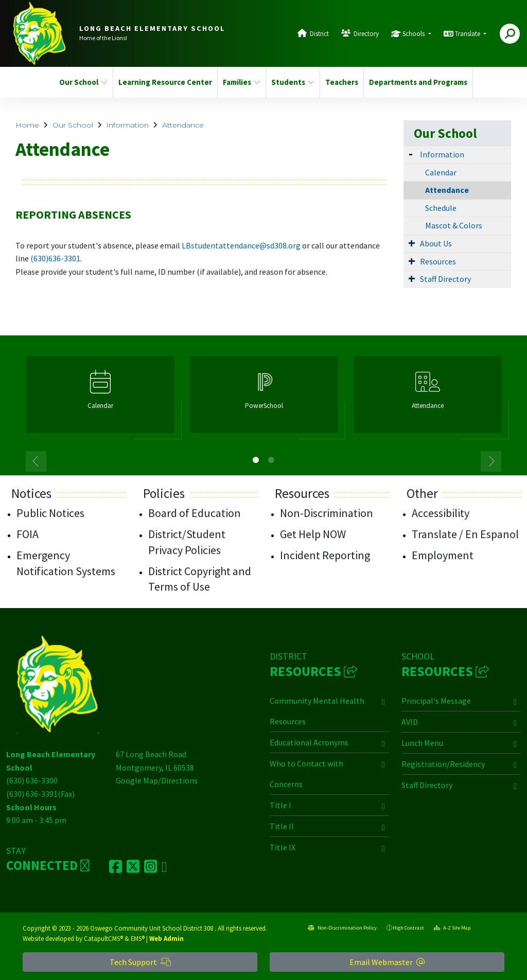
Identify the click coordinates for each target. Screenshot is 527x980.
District (319, 34)
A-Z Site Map (452, 928)
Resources (438, 261)
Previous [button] (36, 461)
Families (242, 82)
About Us (436, 243)
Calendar (441, 172)
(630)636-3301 (55, 258)
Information (127, 125)
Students (293, 82)
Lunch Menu (422, 743)
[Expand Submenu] (411, 154)
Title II (282, 826)
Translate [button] (468, 34)
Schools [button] (414, 34)
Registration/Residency (443, 764)
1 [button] (256, 460)
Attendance (183, 125)
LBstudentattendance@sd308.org (241, 245)
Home (27, 125)
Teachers (342, 82)
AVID (410, 722)
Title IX (283, 847)
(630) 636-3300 (32, 780)
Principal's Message (436, 701)
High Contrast (408, 928)
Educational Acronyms (309, 742)
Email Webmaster (387, 962)
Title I (280, 805)
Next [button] (491, 461)
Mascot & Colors (454, 225)
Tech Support (140, 962)
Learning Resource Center (163, 82)
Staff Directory (445, 279)
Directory (366, 34)
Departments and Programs (415, 82)
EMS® (138, 938)
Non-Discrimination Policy (342, 928)
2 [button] (271, 460)
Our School (83, 82)
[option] (100, 399)
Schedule (441, 208)
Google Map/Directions (157, 780)
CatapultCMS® (103, 938)
